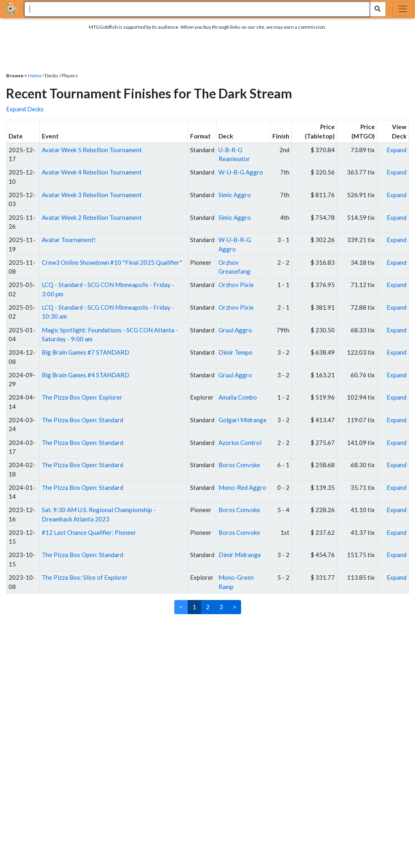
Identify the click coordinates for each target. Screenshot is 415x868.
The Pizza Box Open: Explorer (82, 397)
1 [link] (194, 607)
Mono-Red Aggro (242, 487)
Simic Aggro (235, 195)
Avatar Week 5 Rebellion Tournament (92, 150)
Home (35, 76)
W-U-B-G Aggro (241, 172)
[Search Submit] (378, 9)
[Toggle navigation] (403, 9)
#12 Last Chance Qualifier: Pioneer (89, 532)
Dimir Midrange (240, 555)
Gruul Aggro (235, 330)
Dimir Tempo (235, 352)
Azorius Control (240, 443)
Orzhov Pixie (236, 285)
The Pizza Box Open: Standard (82, 420)
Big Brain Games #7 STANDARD (86, 352)
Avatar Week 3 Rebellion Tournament (92, 195)
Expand (397, 150)
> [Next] (234, 607)
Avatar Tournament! (69, 240)
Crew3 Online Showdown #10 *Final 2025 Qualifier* (112, 262)
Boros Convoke (239, 465)
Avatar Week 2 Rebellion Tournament (92, 217)
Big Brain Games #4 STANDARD (86, 375)
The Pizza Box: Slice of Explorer (85, 577)
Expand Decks (25, 109)
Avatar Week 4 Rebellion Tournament (92, 172)
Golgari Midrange (243, 420)
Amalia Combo (238, 397)
